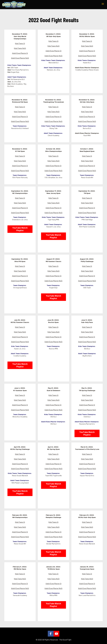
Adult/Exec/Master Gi (20, 53)
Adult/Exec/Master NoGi (20, 58)
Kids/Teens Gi (20, 43)
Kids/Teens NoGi (20, 48)
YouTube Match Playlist (20, 229)
